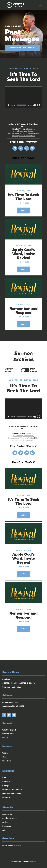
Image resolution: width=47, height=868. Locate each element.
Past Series (34, 370)
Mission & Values (10, 818)
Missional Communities (12, 790)
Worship (30, 133)
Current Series (9, 370)
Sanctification (13, 133)
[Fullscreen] (39, 105)
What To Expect (9, 730)
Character (30, 129)
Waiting (23, 133)
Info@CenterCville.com (12, 846)
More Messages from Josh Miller (26, 135)
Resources (7, 761)
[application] (24, 97)
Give (4, 757)
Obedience (29, 131)
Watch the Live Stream (22, 48)
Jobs (4, 830)
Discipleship (18, 131)
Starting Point (8, 734)
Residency (7, 826)
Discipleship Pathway (12, 794)
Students (6, 782)
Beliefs (5, 822)
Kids (4, 778)
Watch (23, 210)
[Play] (9, 105)
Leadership (7, 814)
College (6, 786)
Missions (6, 797)
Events (5, 738)
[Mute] (35, 105)
